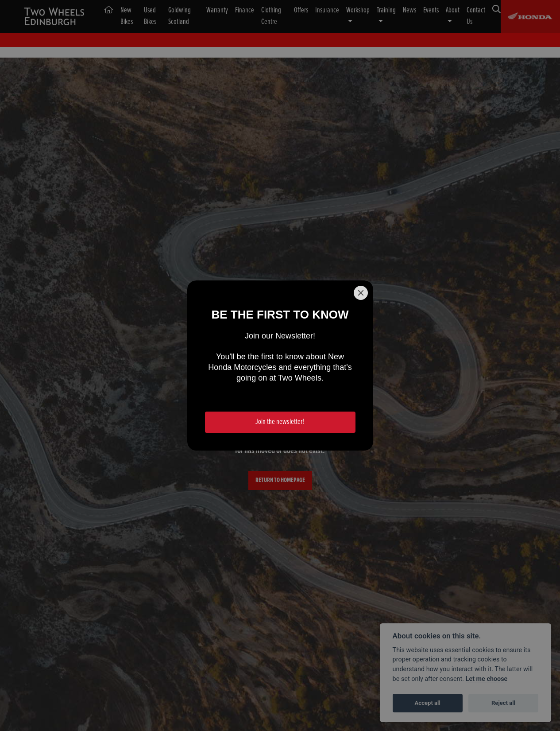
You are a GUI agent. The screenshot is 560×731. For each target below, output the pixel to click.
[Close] (361, 293)
